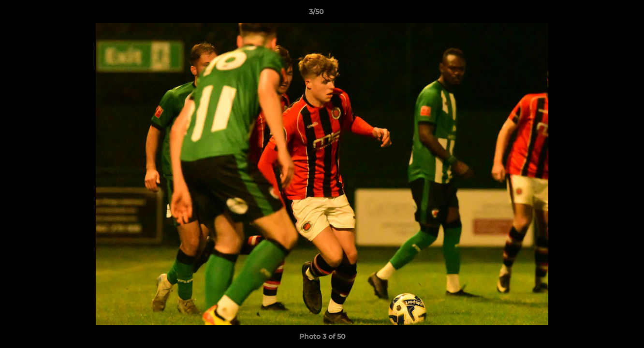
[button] (603, 14)
